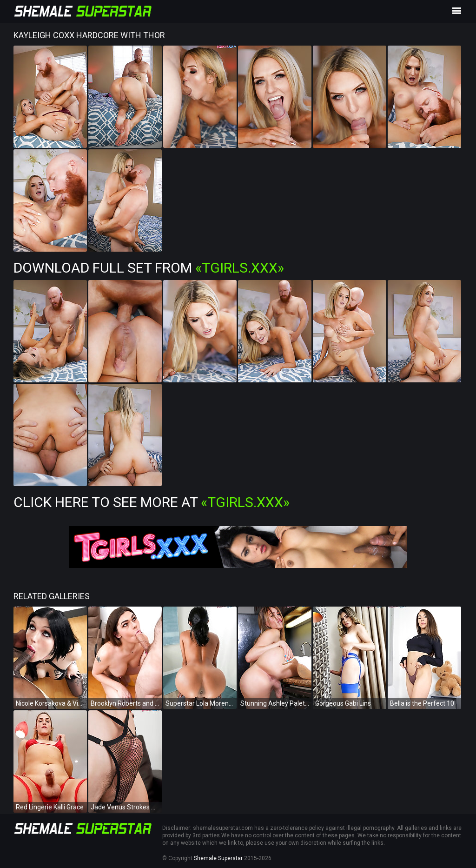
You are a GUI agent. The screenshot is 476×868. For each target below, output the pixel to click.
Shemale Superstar (218, 858)
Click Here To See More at (152, 502)
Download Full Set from (149, 268)
